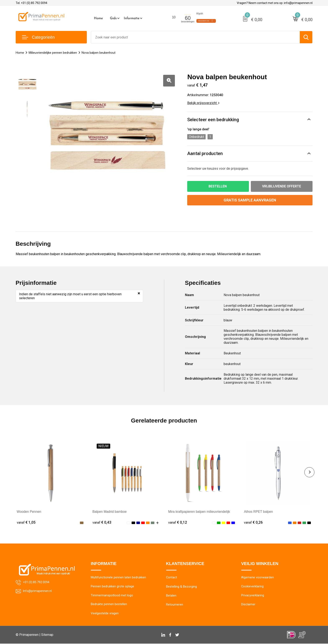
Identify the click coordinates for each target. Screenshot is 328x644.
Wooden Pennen (29, 512)
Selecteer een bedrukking (213, 120)
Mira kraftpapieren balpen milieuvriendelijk (199, 512)
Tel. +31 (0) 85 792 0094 (31, 3)
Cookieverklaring (252, 587)
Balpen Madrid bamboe (110, 512)
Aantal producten (205, 153)
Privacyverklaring (253, 596)
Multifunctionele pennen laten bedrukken (118, 578)
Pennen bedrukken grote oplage (112, 587)
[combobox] (195, 37)
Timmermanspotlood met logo (112, 596)
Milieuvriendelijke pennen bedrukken (53, 53)
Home (98, 18)
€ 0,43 (102, 522)
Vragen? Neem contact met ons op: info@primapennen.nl (275, 3)
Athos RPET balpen (259, 512)
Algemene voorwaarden (258, 578)
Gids (113, 18)
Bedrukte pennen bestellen (109, 605)
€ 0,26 (253, 522)
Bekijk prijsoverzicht (203, 103)
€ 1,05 (26, 522)
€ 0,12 (178, 522)
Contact (172, 578)
